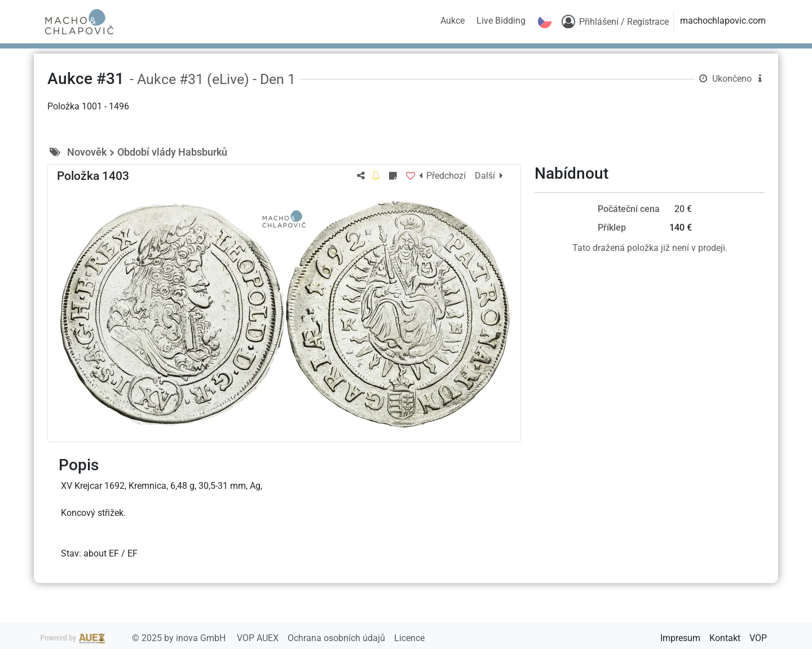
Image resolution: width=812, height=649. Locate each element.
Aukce (453, 21)
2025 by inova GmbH (134, 638)
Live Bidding (501, 21)
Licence (409, 638)
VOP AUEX (259, 638)
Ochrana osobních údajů (337, 638)
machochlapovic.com (723, 21)
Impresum (680, 638)
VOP (758, 638)
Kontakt (725, 638)
